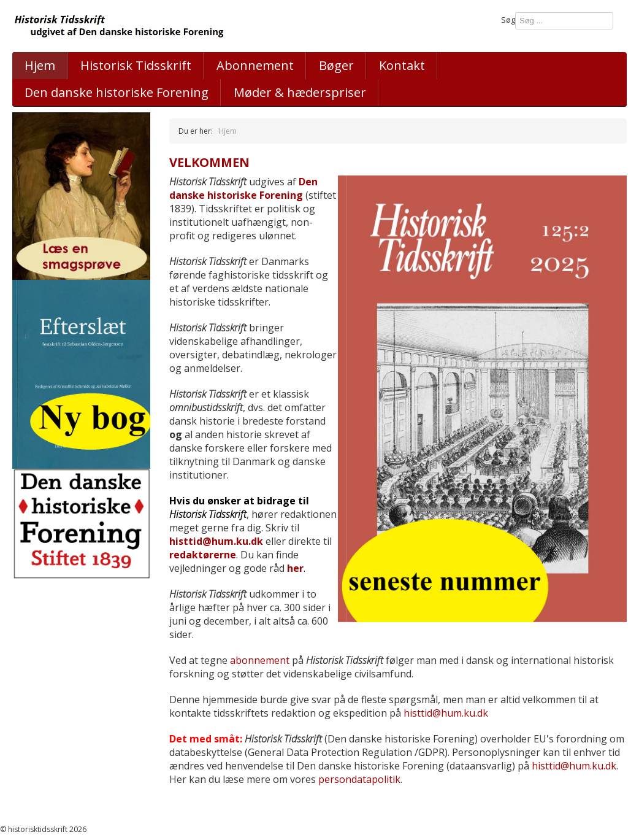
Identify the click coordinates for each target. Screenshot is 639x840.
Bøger (336, 65)
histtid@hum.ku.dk (216, 541)
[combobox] (564, 21)
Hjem (40, 65)
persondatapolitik (359, 779)
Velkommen (209, 162)
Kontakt (402, 65)
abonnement (260, 660)
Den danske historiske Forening (243, 188)
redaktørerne (203, 555)
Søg (508, 20)
